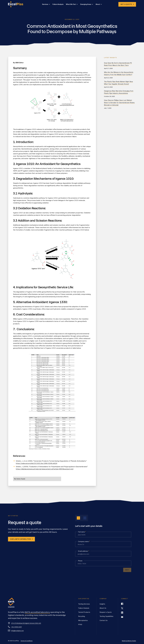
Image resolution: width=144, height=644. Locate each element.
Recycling (82, 616)
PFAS (80, 624)
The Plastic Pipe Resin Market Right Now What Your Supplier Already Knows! (118, 83)
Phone (80, 561)
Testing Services (84, 604)
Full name (82, 532)
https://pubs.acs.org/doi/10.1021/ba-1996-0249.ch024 (37, 463)
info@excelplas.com (17, 631)
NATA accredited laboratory (37, 612)
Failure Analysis (58, 4)
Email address (84, 551)
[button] (46, 4)
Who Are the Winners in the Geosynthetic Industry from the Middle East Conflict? (119, 73)
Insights (102, 604)
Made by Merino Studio (129, 641)
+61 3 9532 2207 (16, 627)
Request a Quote (106, 612)
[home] (17, 4)
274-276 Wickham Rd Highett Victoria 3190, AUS (26, 623)
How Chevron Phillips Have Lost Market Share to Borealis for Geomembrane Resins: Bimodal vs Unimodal (119, 103)
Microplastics (83, 620)
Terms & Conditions (26, 641)
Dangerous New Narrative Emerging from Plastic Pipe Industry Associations (119, 92)
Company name (84, 542)
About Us (103, 608)
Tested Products (84, 612)
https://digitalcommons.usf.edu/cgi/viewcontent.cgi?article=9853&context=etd (45, 469)
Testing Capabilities (106, 616)
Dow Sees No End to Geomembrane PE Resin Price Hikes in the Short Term (118, 64)
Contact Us (104, 620)
